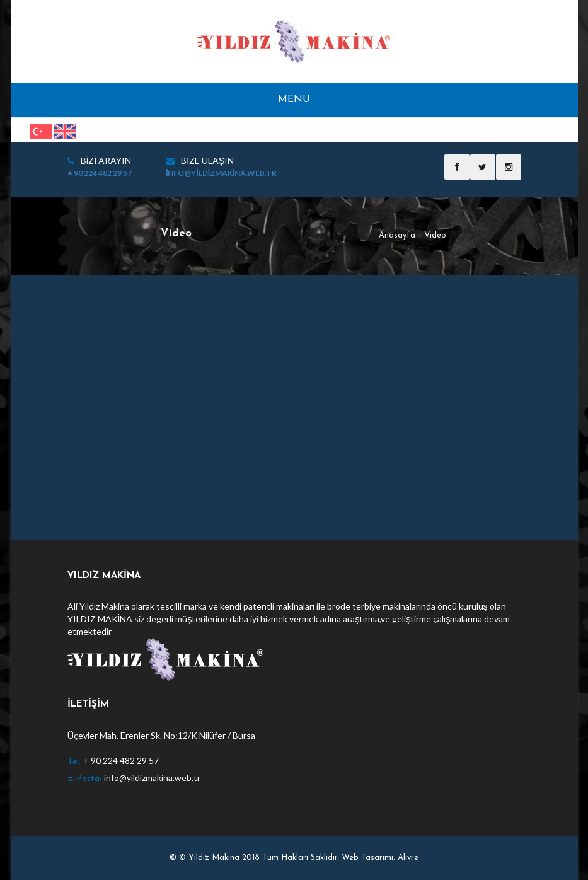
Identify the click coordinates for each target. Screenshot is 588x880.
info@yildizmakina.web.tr (221, 173)
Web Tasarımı (367, 858)
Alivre (408, 858)
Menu (294, 100)
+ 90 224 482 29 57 (100, 173)
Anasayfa (397, 235)
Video (435, 235)
